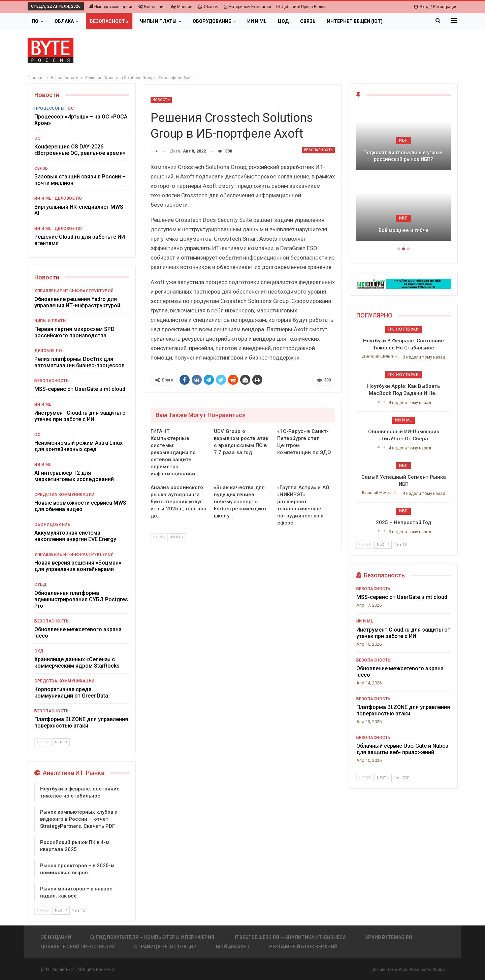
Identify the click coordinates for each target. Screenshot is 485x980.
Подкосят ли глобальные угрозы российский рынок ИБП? (403, 156)
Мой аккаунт (233, 947)
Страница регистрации (165, 947)
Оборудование (212, 21)
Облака (64, 21)
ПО (35, 21)
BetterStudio (433, 970)
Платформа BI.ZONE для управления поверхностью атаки (81, 722)
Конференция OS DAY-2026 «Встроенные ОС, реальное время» (80, 150)
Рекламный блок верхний (303, 947)
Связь (308, 21)
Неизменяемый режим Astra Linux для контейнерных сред (78, 446)
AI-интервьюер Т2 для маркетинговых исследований (74, 476)
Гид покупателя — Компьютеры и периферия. (153, 937)
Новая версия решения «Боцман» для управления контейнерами (78, 566)
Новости (161, 100)
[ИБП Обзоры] (404, 283)
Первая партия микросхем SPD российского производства (74, 332)
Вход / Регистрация (436, 7)
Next (177, 537)
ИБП (403, 140)
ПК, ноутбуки (403, 329)
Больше (404, 21)
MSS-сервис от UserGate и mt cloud (80, 389)
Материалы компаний (247, 7)
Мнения (182, 7)
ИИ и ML (257, 21)
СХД (39, 651)
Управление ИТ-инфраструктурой (74, 291)
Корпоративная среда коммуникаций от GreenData (71, 692)
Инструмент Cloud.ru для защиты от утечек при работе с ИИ (81, 416)
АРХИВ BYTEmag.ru (389, 937)
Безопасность (109, 21)
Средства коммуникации (64, 495)
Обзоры (208, 7)
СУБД (40, 584)
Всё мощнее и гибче (404, 230)
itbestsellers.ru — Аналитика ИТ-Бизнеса (290, 937)
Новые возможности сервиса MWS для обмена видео (80, 506)
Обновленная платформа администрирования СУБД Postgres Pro (81, 599)
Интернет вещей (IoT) (355, 21)
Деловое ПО (68, 198)
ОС (71, 108)
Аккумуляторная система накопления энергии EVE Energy (75, 536)
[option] (404, 176)
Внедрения (152, 7)
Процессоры (49, 108)
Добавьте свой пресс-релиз (78, 947)
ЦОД (283, 21)
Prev (159, 537)
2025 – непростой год (403, 522)
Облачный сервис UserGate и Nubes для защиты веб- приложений (402, 749)
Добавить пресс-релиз (301, 7)
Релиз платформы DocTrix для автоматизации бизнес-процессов (79, 362)
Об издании (56, 937)
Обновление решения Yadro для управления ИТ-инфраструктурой (77, 302)
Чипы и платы (158, 21)
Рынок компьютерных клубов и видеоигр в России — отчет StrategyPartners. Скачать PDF (79, 819)
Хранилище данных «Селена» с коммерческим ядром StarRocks (77, 663)
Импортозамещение (111, 7)
